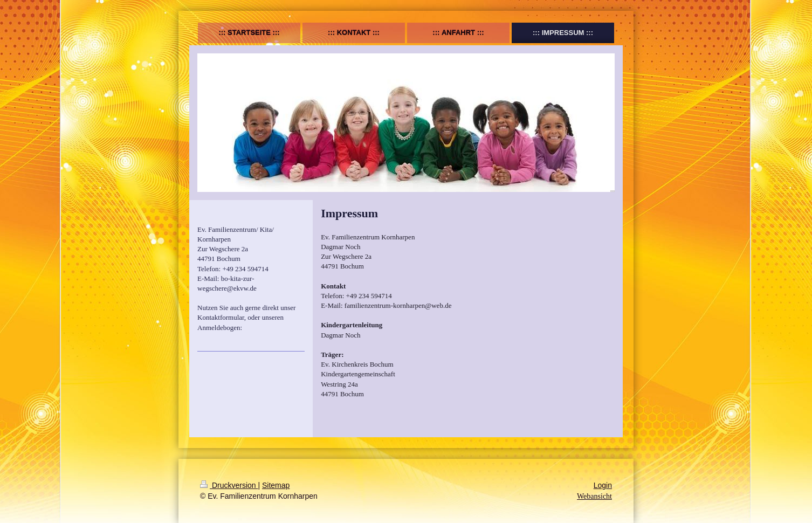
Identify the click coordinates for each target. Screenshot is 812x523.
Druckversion (229, 485)
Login (603, 485)
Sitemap (276, 485)
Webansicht (594, 496)
